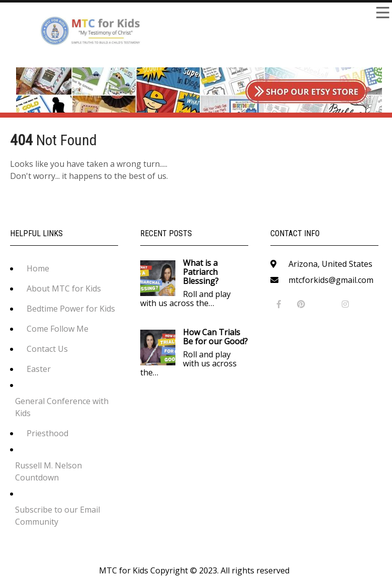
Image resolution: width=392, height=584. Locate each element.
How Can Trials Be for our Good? (215, 337)
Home (38, 268)
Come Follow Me (58, 329)
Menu (382, 13)
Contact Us (47, 349)
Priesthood (47, 433)
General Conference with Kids (62, 407)
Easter (39, 369)
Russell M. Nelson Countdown (48, 471)
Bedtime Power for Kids (71, 309)
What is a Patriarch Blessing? (201, 272)
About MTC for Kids (64, 288)
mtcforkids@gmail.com (331, 280)
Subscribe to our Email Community (58, 516)
